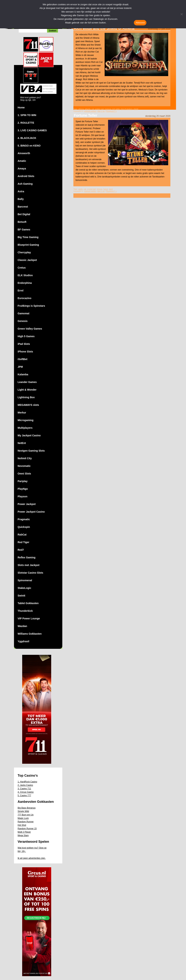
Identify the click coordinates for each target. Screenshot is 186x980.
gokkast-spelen (90, 111)
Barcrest (23, 207)
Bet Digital (24, 214)
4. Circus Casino (26, 792)
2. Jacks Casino (25, 785)
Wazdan (22, 626)
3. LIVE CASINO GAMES (32, 130)
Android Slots (26, 176)
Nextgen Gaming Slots (31, 451)
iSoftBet (23, 359)
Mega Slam (23, 835)
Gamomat (24, 313)
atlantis (88, 109)
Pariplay (23, 481)
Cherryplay (24, 252)
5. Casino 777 (24, 796)
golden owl (99, 109)
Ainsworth (24, 153)
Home (21, 107)
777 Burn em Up (26, 815)
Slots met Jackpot (29, 565)
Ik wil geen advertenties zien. (32, 858)
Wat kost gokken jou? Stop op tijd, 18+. (32, 850)
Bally (21, 199)
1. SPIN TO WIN (27, 115)
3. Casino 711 (24, 789)
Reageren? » (112, 111)
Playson (23, 496)
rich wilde (116, 109)
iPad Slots (24, 344)
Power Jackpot (27, 504)
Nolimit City (25, 458)
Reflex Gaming (27, 557)
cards (80, 189)
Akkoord (140, 23)
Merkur (22, 413)
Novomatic (24, 466)
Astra (21, 191)
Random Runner (26, 822)
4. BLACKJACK (27, 138)
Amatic (22, 161)
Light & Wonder (27, 390)
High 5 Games (26, 336)
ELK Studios (25, 275)
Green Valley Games (30, 329)
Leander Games (27, 382)
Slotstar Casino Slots (30, 573)
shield (136, 109)
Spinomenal (25, 580)
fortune (99, 189)
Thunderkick (25, 611)
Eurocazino (24, 298)
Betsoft (22, 222)
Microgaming (26, 420)
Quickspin (24, 527)
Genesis (23, 321)
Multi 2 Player (24, 832)
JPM (20, 367)
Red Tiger (23, 542)
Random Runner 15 (27, 829)
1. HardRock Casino (27, 782)
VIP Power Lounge (29, 618)
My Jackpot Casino (29, 435)
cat (93, 109)
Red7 (21, 550)
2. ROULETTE (26, 123)
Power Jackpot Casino (31, 512)
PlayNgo (23, 489)
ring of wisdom (127, 109)
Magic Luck (23, 818)
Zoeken (52, 31)
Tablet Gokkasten (28, 603)
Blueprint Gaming (28, 245)
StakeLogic (24, 588)
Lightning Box (26, 397)
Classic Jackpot (27, 260)
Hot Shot (22, 825)
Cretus (22, 268)
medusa (108, 109)
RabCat (22, 535)
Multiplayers (25, 428)
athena (81, 109)
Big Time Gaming (28, 237)
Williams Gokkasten (30, 634)
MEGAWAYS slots (28, 405)
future (106, 189)
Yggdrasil (23, 641)
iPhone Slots (25, 352)
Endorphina (25, 283)
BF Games (24, 230)
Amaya (22, 169)
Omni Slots (24, 474)
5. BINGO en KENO (29, 146)
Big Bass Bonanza (27, 808)
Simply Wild (23, 811)
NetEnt (22, 443)
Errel (21, 291)
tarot (111, 189)
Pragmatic (24, 519)
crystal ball (91, 189)
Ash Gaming (25, 184)
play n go (101, 111)
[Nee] (181, 14)
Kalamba (23, 374)
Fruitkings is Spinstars (31, 306)
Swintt (21, 596)
